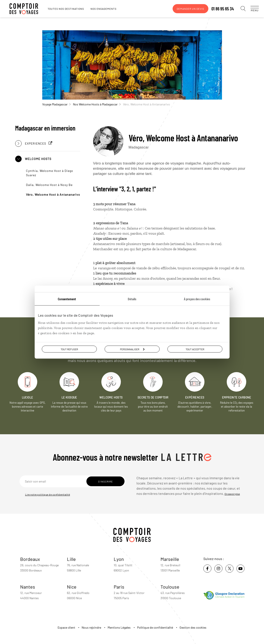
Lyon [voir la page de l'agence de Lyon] (119, 559)
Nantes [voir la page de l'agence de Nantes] (28, 587)
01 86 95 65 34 (218, 9)
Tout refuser (69, 349)
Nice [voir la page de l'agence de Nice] (72, 587)
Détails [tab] (132, 299)
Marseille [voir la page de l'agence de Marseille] (170, 559)
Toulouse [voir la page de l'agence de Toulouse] (170, 587)
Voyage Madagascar (56, 104)
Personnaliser (132, 349)
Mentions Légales (119, 627)
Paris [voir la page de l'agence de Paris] (119, 587)
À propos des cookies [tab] (197, 299)
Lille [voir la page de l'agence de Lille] (71, 559)
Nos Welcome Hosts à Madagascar (97, 104)
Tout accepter (195, 349)
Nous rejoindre (91, 627)
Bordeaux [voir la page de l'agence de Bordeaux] (30, 559)
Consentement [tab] (67, 299)
